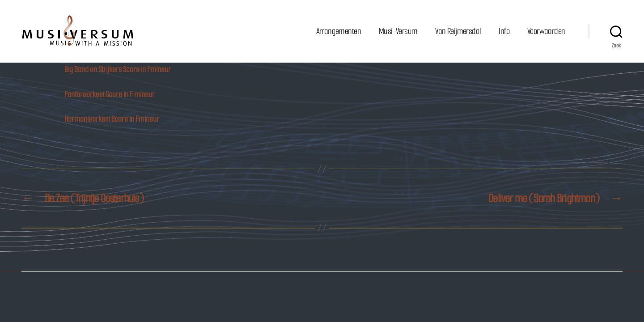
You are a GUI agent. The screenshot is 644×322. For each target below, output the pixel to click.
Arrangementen (339, 31)
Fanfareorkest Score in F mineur (110, 94)
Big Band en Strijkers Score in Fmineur (118, 69)
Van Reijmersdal (458, 31)
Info (504, 31)
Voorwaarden (546, 31)
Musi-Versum (398, 31)
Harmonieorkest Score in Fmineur (112, 119)
